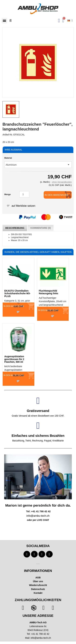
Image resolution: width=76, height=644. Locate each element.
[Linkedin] (49, 554)
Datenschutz (38, 589)
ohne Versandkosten (62, 182)
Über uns (38, 581)
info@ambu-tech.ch (41, 638)
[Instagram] (42, 554)
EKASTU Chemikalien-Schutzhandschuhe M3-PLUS (17, 294)
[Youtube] (34, 554)
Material (8, 158)
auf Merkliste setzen (21, 206)
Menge (7, 194)
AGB (38, 578)
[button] (4, 21)
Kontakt (38, 593)
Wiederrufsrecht (38, 585)
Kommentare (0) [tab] (41, 228)
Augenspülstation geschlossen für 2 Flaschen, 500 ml (14, 359)
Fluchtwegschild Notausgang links (49, 292)
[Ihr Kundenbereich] (59, 21)
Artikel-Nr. (8, 135)
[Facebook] (27, 554)
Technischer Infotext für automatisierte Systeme (38, 564)
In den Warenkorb (56, 195)
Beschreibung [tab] (15, 228)
